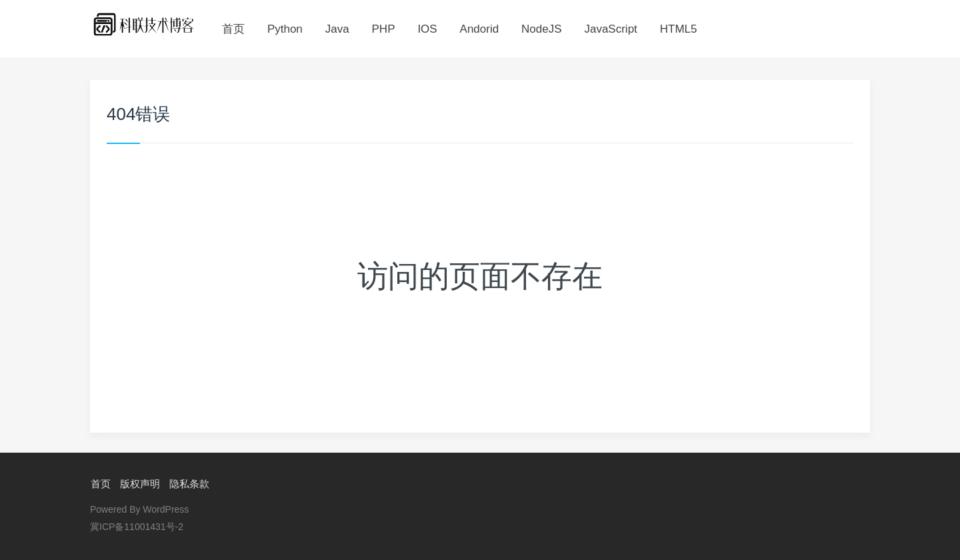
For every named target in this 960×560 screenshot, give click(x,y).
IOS (427, 29)
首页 (233, 29)
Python (285, 29)
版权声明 (139, 484)
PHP (384, 29)
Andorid (480, 29)
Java (337, 29)
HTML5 (679, 29)
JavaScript (610, 29)
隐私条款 (189, 484)
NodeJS (541, 29)
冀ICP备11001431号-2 (137, 527)
